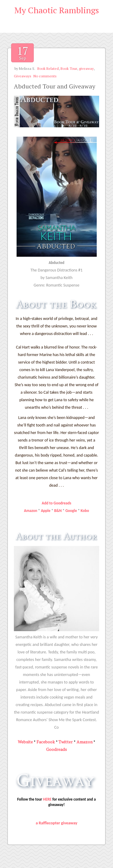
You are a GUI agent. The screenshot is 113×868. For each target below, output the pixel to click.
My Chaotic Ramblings (57, 10)
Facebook (46, 742)
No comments (45, 76)
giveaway (86, 68)
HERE (47, 799)
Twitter (66, 742)
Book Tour (69, 68)
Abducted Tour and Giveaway (55, 86)
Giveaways (23, 76)
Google (71, 511)
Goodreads (56, 749)
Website (25, 742)
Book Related (48, 68)
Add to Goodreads (57, 503)
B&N (58, 511)
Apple (46, 511)
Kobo (85, 511)
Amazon (31, 511)
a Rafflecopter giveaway (56, 823)
